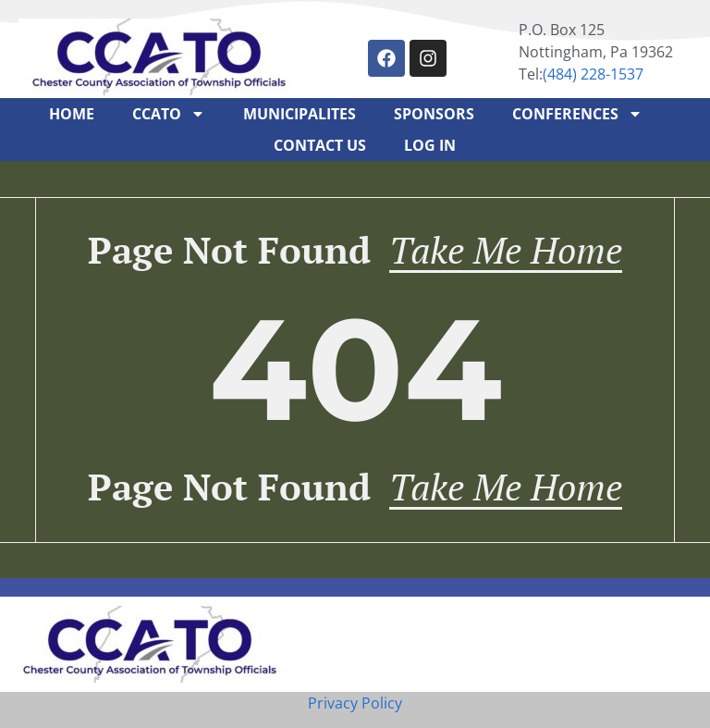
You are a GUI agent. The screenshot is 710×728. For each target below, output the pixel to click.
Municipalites (300, 114)
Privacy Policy (355, 703)
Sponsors (434, 114)
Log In (430, 145)
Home (72, 114)
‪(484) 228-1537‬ (593, 74)
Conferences (577, 114)
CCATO (169, 114)
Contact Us (320, 145)
